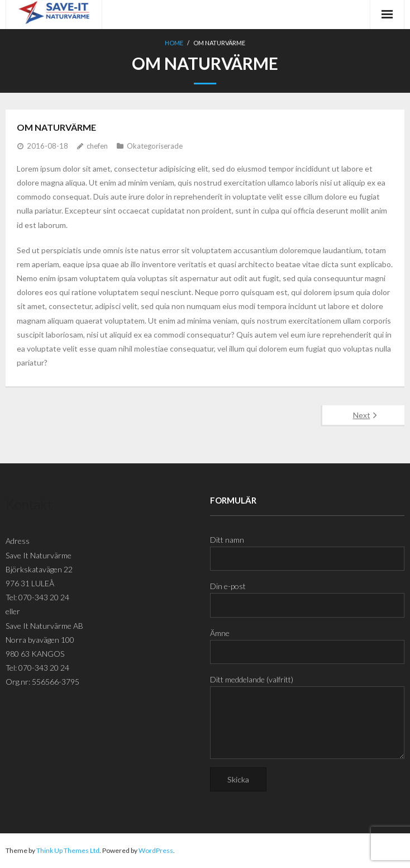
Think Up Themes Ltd (68, 850)
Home (174, 43)
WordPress (156, 850)
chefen (97, 146)
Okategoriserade (155, 146)
